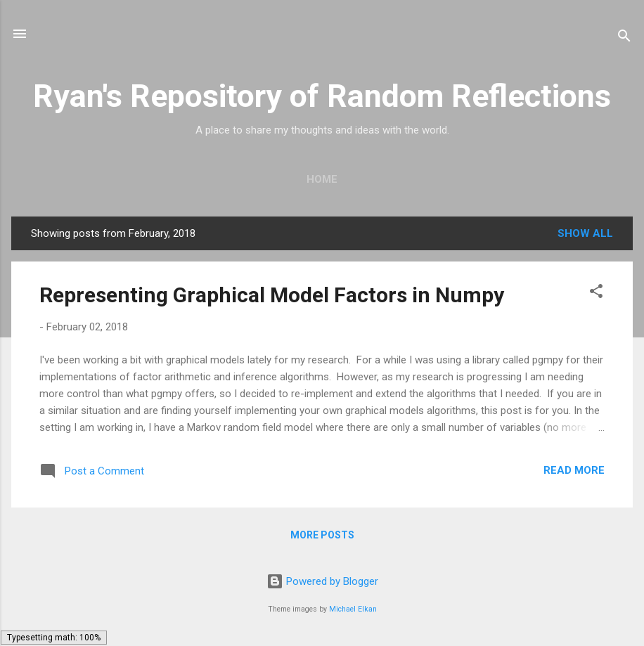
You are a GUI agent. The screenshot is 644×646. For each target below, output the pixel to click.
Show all (585, 233)
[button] (596, 293)
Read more (574, 470)
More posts (322, 535)
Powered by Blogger (322, 581)
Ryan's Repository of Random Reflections (322, 96)
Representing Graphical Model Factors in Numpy (272, 295)
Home (322, 179)
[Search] (624, 38)
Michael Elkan (353, 609)
